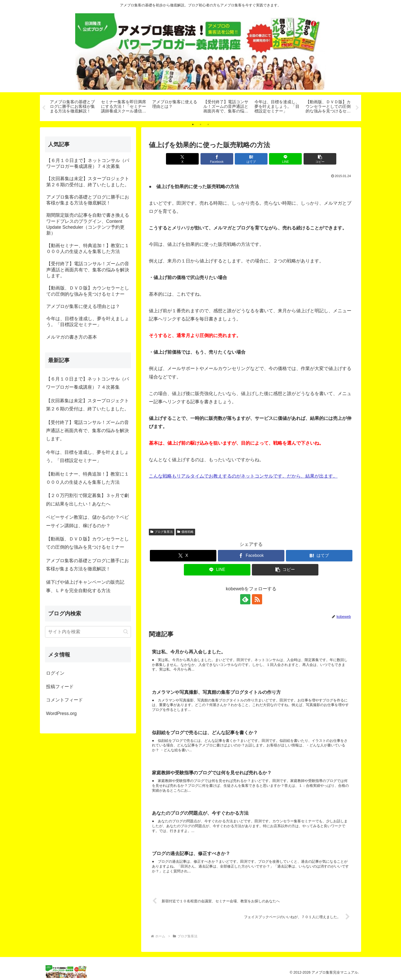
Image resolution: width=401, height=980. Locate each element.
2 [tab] (201, 124)
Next (357, 108)
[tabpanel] (73, 107)
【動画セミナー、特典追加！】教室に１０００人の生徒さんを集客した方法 (87, 478)
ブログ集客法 (162, 532)
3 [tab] (208, 124)
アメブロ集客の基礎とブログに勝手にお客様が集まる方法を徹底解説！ (87, 565)
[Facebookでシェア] (217, 159)
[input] (88, 632)
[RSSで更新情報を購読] (257, 599)
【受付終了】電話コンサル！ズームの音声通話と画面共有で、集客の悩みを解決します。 (87, 431)
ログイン (55, 673)
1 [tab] (193, 124)
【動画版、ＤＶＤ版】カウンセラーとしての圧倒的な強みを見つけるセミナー (87, 543)
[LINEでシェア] (285, 159)
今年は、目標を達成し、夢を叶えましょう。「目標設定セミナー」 (87, 456)
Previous (44, 108)
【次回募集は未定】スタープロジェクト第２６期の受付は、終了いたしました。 (87, 405)
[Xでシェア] (182, 159)
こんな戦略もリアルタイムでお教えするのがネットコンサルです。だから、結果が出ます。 (243, 476)
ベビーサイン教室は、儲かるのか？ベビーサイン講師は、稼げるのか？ (87, 521)
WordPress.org (61, 713)
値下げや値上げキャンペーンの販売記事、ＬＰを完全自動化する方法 (85, 586)
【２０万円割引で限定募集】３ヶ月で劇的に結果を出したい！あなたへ (87, 500)
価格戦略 (185, 532)
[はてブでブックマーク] (251, 159)
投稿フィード (60, 687)
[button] (320, 159)
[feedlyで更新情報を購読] (245, 599)
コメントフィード (64, 700)
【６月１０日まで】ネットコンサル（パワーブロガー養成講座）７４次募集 (87, 383)
